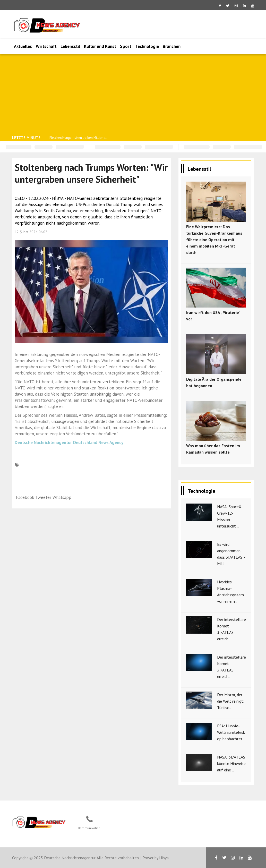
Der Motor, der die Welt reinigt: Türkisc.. (231, 701)
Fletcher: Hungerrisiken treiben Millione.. (78, 138)
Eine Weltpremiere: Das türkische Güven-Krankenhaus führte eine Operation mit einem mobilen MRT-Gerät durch (214, 240)
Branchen (172, 46)
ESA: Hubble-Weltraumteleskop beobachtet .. (231, 732)
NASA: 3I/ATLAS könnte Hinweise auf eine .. (231, 763)
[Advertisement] (133, 94)
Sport (126, 46)
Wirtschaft (46, 46)
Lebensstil (70, 46)
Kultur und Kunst (100, 46)
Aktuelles (23, 46)
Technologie (147, 46)
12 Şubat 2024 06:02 (31, 232)
